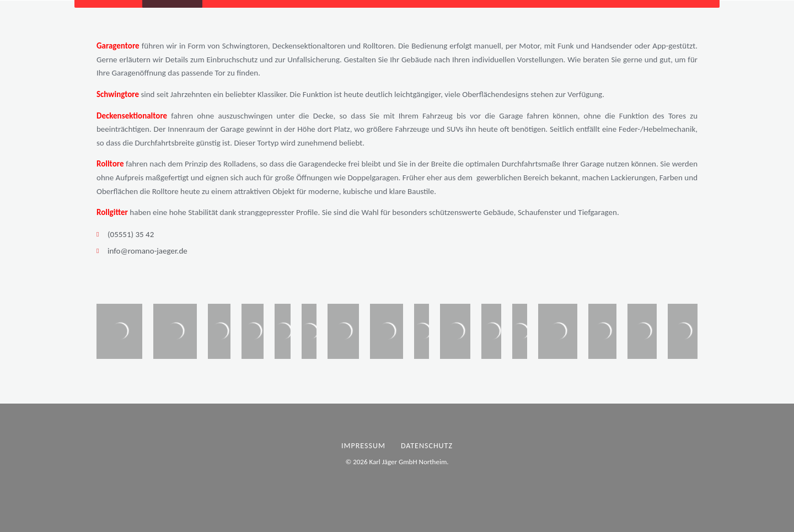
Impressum (363, 446)
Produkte (174, 14)
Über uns (300, 14)
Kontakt (355, 14)
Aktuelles (242, 14)
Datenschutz (427, 446)
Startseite (113, 14)
